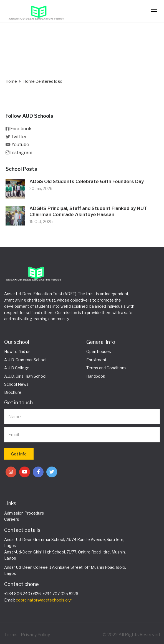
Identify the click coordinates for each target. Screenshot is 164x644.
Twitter (19, 137)
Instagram (21, 153)
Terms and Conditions (106, 368)
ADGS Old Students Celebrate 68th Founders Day (87, 181)
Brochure (13, 392)
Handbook (96, 376)
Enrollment (96, 360)
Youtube (20, 145)
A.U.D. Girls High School (25, 376)
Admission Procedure (24, 513)
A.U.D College (17, 368)
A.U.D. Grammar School (25, 360)
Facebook (21, 129)
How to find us (17, 351)
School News (16, 384)
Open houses (99, 351)
